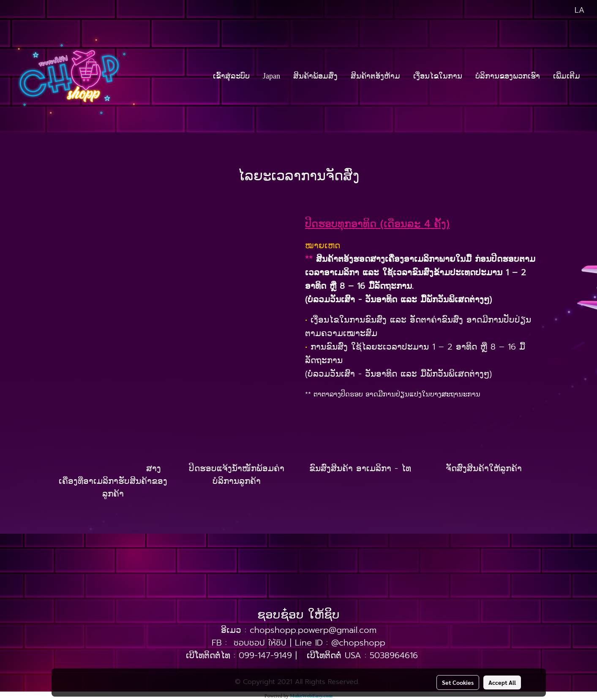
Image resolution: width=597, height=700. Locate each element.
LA (573, 10)
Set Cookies (458, 682)
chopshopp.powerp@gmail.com (313, 630)
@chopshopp (358, 643)
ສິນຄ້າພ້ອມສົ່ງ (315, 76)
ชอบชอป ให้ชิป (260, 643)
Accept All (502, 682)
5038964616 (394, 655)
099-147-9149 (265, 655)
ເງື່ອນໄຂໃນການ (438, 76)
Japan (271, 76)
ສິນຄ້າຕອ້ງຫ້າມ (375, 76)
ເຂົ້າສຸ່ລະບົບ (231, 76)
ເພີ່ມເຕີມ (567, 76)
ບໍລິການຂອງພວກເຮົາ (508, 76)
